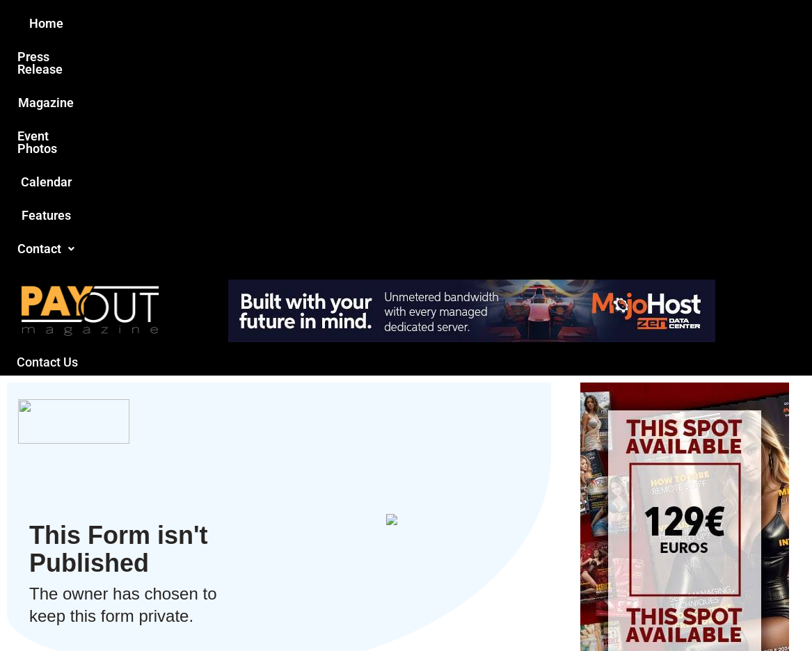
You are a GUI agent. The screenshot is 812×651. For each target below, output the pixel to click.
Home (160, 23)
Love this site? (193, 534)
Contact (641, 23)
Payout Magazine (245, 610)
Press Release (238, 23)
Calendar (496, 23)
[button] (641, 24)
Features (567, 23)
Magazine (327, 23)
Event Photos (413, 23)
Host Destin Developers (709, 610)
